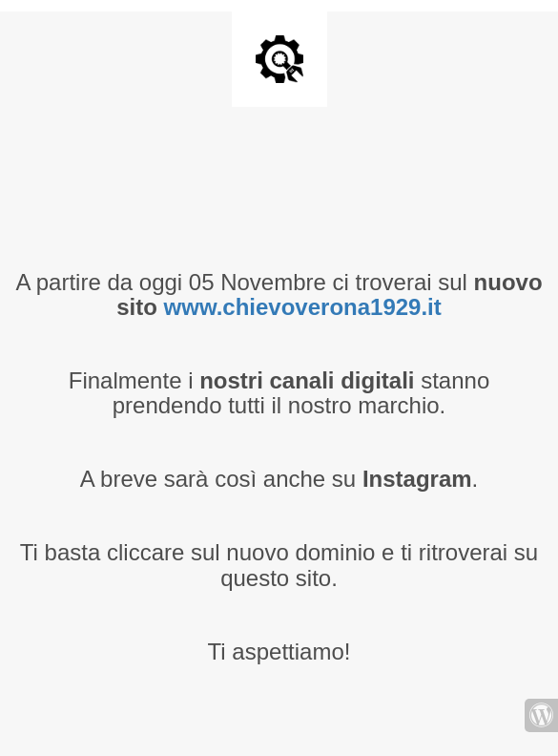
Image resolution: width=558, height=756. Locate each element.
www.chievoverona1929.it (303, 307)
